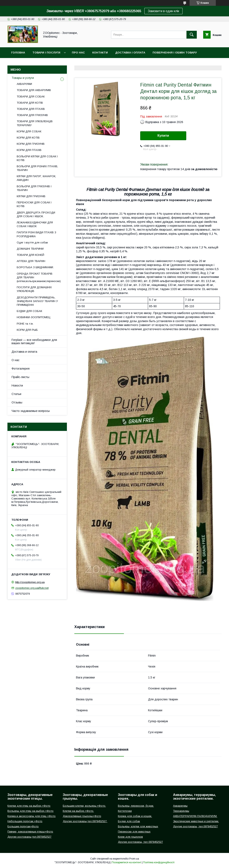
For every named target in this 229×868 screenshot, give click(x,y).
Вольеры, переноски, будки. (136, 806)
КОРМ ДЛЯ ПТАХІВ (29, 150)
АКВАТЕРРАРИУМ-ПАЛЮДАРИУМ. (195, 816)
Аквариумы (180, 806)
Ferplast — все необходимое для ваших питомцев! (34, 342)
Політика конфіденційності (159, 862)
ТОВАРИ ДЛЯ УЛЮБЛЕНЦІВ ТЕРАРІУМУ (35, 123)
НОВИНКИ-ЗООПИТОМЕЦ (34, 317)
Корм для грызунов (130, 837)
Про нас (78, 53)
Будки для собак (129, 821)
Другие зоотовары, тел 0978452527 (140, 842)
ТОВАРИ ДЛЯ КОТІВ (30, 103)
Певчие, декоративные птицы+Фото (30, 832)
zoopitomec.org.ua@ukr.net (32, 588)
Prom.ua (134, 859)
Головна (18, 53)
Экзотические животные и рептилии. (196, 821)
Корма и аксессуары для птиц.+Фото (31, 816)
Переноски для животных (134, 832)
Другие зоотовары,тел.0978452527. (85, 821)
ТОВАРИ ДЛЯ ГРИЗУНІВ (32, 115)
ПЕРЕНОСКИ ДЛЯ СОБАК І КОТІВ (34, 204)
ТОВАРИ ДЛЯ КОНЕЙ (30, 255)
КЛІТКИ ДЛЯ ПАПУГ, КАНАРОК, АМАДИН (36, 178)
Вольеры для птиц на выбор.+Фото (30, 811)
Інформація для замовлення (35, 63)
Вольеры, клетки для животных (138, 826)
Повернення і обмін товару (175, 53)
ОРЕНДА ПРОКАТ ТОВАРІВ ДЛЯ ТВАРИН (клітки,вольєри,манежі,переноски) (39, 277)
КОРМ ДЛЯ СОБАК (29, 131)
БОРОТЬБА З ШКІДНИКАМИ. (35, 267)
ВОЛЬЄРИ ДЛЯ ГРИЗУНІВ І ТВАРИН (34, 188)
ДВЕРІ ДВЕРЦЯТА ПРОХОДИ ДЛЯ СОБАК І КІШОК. (36, 214)
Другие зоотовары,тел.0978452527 (29, 837)
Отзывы (17, 402)
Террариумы (181, 811)
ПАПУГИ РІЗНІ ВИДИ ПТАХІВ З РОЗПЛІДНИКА (36, 234)
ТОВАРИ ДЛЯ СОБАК (31, 97)
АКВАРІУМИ (24, 84)
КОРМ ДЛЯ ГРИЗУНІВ (31, 144)
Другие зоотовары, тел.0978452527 (195, 826)
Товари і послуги (46, 53)
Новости (17, 385)
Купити (163, 136)
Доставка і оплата (130, 53)
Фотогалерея (21, 369)
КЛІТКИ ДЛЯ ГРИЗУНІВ (31, 196)
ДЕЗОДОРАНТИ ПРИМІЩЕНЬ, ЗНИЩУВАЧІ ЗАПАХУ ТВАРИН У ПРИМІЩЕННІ (37, 301)
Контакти (100, 53)
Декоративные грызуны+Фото (82, 816)
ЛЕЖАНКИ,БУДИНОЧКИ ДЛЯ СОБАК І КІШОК (35, 224)
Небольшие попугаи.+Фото (25, 821)
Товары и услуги (23, 78)
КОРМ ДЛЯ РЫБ (27, 330)
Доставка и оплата (24, 352)
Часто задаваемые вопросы (31, 411)
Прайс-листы (20, 377)
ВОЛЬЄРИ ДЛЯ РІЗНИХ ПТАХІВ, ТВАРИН (37, 168)
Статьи (16, 394)
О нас (15, 360)
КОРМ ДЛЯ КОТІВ (28, 138)
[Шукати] (192, 35)
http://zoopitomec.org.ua (30, 582)
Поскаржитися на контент (126, 862)
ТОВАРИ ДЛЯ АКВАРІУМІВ (34, 90)
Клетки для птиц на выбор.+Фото (29, 806)
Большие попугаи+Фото (23, 826)
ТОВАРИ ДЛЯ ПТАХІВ (31, 109)
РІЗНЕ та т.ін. (25, 324)
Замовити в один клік (163, 11)
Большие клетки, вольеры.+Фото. (84, 806)
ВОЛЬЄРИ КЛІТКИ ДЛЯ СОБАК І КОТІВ (37, 158)
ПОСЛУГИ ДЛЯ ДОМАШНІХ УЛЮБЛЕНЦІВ (34, 289)
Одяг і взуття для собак (32, 242)
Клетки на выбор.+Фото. (78, 811)
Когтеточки (125, 811)
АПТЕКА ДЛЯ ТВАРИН (31, 261)
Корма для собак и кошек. (135, 816)
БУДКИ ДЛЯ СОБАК (29, 311)
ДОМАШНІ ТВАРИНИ (30, 249)
